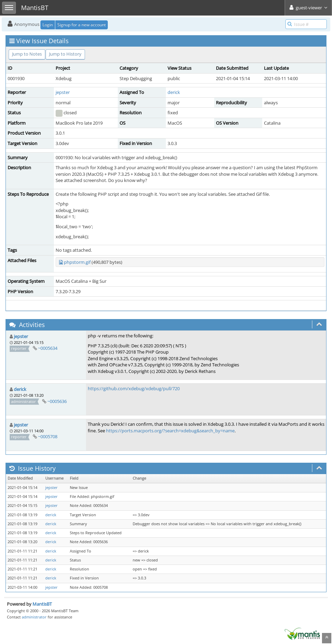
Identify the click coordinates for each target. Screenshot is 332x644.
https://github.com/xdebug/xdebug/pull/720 (134, 388)
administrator (34, 617)
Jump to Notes (27, 54)
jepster (63, 92)
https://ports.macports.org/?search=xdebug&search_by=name (170, 431)
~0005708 (48, 436)
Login (48, 25)
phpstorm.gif (77, 262)
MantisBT (42, 604)
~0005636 (57, 401)
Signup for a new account (82, 25)
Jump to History (65, 54)
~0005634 (48, 348)
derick (174, 92)
